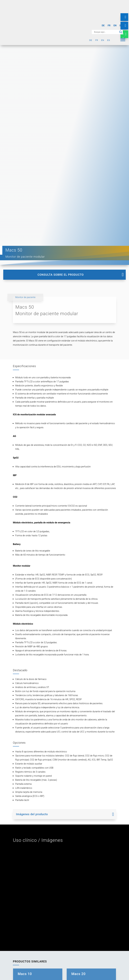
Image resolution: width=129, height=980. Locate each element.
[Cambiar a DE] (103, 26)
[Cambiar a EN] (115, 26)
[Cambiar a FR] (109, 26)
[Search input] (106, 32)
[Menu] (123, 40)
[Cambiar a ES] (121, 26)
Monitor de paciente (25, 297)
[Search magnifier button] (121, 32)
